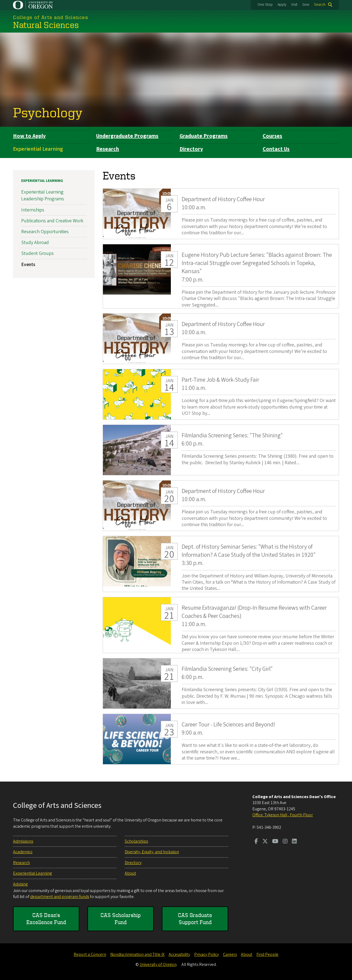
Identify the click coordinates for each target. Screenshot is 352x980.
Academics (23, 852)
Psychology (48, 112)
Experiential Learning (38, 149)
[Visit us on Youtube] (275, 842)
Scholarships (136, 841)
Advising (20, 884)
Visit (294, 5)
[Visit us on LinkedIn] (294, 842)
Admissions (23, 841)
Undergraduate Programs (127, 136)
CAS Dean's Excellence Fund (46, 919)
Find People (267, 954)
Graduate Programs (204, 136)
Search (320, 5)
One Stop (265, 5)
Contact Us (276, 149)
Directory (191, 149)
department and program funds (60, 897)
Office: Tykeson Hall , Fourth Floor (283, 815)
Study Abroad (35, 243)
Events (28, 265)
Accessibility (179, 954)
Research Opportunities (45, 232)
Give (306, 5)
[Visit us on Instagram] (285, 842)
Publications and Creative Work (52, 221)
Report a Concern (90, 954)
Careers (230, 954)
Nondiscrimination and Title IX (137, 954)
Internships (33, 210)
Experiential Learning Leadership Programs (43, 195)
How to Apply (29, 136)
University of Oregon (158, 965)
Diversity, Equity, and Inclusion (152, 852)
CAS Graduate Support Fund (195, 919)
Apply (282, 5)
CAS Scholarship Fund (121, 919)
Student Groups (37, 254)
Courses (272, 136)
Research (108, 149)
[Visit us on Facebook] (256, 842)
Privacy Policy (207, 954)
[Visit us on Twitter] (265, 842)
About (130, 873)
